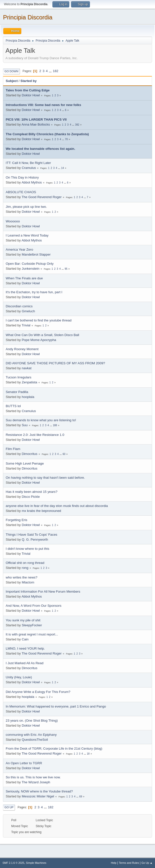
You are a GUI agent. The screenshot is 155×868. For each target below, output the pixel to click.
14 (62, 168)
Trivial (26, 325)
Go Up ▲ (147, 863)
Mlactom (28, 582)
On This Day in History (22, 177)
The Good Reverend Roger (42, 197)
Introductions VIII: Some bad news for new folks (43, 105)
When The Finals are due (24, 278)
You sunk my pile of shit (23, 620)
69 (81, 797)
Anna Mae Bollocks (36, 124)
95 (66, 269)
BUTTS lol (13, 406)
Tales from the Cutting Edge (28, 90)
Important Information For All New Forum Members (43, 592)
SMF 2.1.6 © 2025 (13, 863)
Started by (28, 81)
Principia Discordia (28, 17)
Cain (25, 639)
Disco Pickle (31, 497)
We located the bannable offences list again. (40, 149)
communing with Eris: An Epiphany (31, 735)
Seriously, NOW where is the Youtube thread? (39, 791)
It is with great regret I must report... (32, 634)
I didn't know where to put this (27, 549)
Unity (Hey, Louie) (19, 677)
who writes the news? (21, 577)
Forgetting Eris (17, 520)
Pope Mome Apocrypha (39, 340)
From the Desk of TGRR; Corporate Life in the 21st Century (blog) (54, 749)
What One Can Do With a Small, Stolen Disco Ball (42, 335)
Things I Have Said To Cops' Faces (32, 535)
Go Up (9, 807)
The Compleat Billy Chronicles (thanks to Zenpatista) (47, 134)
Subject (12, 81)
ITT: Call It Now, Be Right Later (28, 163)
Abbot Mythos (32, 182)
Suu (25, 425)
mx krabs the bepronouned (41, 511)
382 (77, 125)
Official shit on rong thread (25, 563)
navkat (26, 368)
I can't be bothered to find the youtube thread (39, 320)
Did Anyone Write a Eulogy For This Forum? (38, 692)
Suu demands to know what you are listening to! (41, 420)
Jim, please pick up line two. (26, 207)
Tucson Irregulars (19, 377)
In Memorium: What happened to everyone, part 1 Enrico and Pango (56, 706)
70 (66, 139)
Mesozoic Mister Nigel (38, 796)
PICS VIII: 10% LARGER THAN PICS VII (36, 119)
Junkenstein (30, 269)
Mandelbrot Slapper (36, 254)
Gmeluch (28, 311)
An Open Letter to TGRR (24, 763)
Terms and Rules (129, 863)
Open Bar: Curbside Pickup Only (30, 264)
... (51, 71)
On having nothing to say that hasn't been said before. (45, 478)
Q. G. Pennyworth (35, 539)
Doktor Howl (31, 95)
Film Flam (13, 449)
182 (56, 71)
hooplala (28, 397)
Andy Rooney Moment (22, 349)
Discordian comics (19, 306)
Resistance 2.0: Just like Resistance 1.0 (35, 435)
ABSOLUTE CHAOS (21, 192)
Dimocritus (29, 454)
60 (64, 454)
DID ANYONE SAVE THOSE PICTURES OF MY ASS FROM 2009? (55, 363)
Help (114, 863)
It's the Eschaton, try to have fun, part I (34, 292)
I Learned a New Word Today (27, 235)
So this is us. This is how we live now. (33, 777)
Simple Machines (36, 863)
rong (25, 568)
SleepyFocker (32, 625)
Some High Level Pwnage (25, 463)
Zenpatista (29, 382)
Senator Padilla (17, 392)
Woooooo (13, 221)
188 (55, 425)
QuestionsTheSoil (35, 740)
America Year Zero (19, 250)
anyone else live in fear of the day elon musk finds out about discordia (57, 506)
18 (88, 754)
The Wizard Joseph (36, 782)
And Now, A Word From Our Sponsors (34, 606)
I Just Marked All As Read (25, 663)
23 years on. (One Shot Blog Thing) (32, 721)
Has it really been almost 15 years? (32, 492)
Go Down (11, 71)
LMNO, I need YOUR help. (25, 648)
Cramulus (29, 168)
